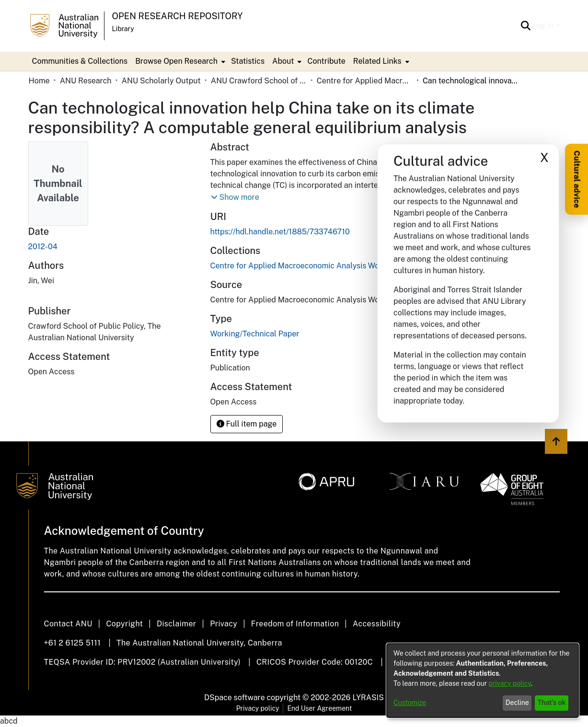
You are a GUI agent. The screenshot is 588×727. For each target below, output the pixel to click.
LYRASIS (368, 698)
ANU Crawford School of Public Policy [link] (259, 81)
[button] (525, 26)
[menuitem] (179, 61)
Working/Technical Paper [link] (255, 334)
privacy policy (510, 683)
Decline (517, 703)
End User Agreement (319, 708)
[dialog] (483, 681)
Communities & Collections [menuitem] (80, 61)
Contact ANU (68, 624)
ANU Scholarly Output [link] (161, 81)
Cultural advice (577, 179)
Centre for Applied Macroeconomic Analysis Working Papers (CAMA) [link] (365, 81)
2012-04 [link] (43, 247)
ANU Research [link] (86, 81)
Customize (410, 703)
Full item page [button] (247, 424)
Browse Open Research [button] (176, 61)
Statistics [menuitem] (248, 61)
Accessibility (377, 624)
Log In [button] (544, 26)
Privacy (224, 624)
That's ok (552, 703)
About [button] (283, 61)
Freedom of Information (295, 624)
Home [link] (39, 81)
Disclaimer (177, 624)
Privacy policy (258, 708)
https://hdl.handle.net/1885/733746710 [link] (280, 232)
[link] (332, 266)
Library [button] (123, 29)
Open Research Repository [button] (178, 16)
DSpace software (235, 698)
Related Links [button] (377, 61)
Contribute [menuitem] (326, 61)
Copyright (124, 624)
